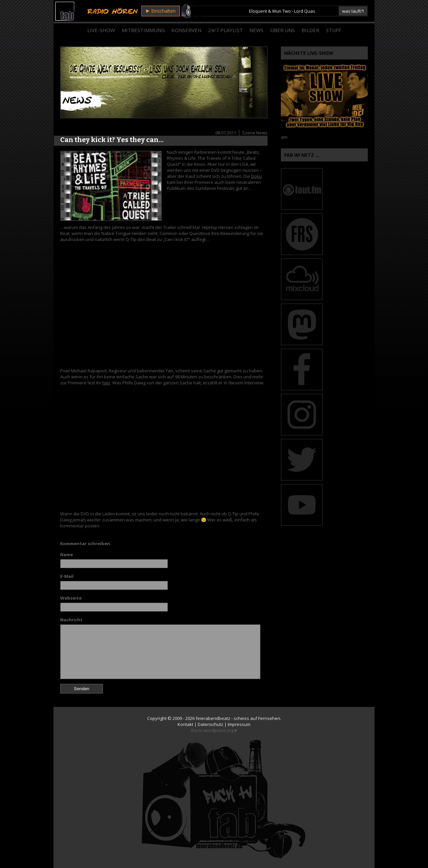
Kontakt (185, 724)
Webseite (71, 598)
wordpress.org (219, 730)
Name (67, 554)
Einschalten (161, 11)
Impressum (239, 724)
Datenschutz (210, 724)
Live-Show (101, 30)
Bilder (310, 30)
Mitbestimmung (143, 30)
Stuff (334, 30)
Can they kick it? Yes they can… (112, 140)
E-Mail (67, 576)
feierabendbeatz (213, 718)
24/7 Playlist (225, 30)
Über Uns (283, 30)
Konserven (186, 30)
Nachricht (71, 620)
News (256, 30)
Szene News (255, 133)
